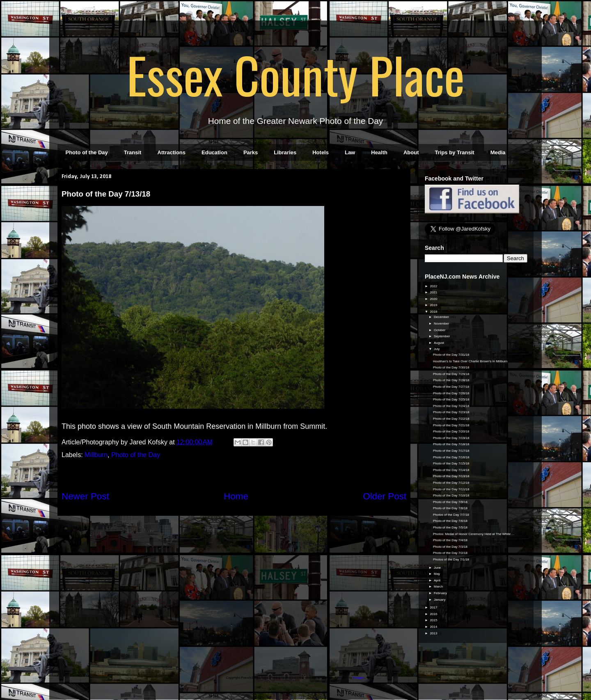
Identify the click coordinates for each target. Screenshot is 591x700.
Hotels (321, 152)
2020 (434, 299)
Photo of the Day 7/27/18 (451, 387)
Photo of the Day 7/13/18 (451, 476)
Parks (251, 152)
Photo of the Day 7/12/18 (451, 483)
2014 (434, 627)
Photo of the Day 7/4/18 (450, 540)
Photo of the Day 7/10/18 (451, 495)
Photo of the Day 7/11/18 (451, 489)
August (439, 343)
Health (379, 152)
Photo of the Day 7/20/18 (451, 431)
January (440, 600)
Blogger (358, 678)
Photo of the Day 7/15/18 (451, 463)
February (441, 593)
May (437, 574)
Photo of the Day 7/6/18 (450, 521)
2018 (434, 312)
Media (498, 152)
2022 (434, 286)
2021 (434, 292)
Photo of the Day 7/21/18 (451, 425)
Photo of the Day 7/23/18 (451, 412)
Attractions (171, 152)
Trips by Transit (455, 152)
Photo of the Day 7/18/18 (451, 444)
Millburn (96, 455)
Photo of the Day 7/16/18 (451, 457)
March (439, 587)
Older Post (385, 496)
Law (350, 152)
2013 (434, 633)
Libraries (285, 152)
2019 (434, 305)
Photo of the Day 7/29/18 (451, 374)
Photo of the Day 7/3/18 (450, 547)
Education (214, 152)
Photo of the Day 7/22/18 (451, 419)
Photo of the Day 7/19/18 (451, 438)
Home (236, 496)
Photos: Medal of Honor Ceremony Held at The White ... (474, 534)
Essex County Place (295, 74)
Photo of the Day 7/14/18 (451, 470)
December (442, 317)
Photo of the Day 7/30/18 (451, 367)
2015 (434, 620)
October (440, 330)
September (442, 336)
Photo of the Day (87, 152)
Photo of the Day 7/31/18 (451, 355)
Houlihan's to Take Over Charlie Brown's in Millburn (470, 361)
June (438, 568)
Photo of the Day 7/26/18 (451, 393)
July (437, 349)
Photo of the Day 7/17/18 (451, 451)
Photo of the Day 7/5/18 (450, 527)
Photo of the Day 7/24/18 (451, 406)
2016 (434, 614)
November (442, 324)
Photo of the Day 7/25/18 (451, 399)
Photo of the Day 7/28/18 (451, 380)
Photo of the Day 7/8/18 (450, 508)
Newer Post (85, 496)
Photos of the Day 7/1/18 (451, 559)
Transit (133, 152)
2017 (434, 607)
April (438, 580)
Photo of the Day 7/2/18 (450, 553)
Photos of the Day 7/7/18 (451, 515)
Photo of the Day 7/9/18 (450, 502)
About (411, 152)
